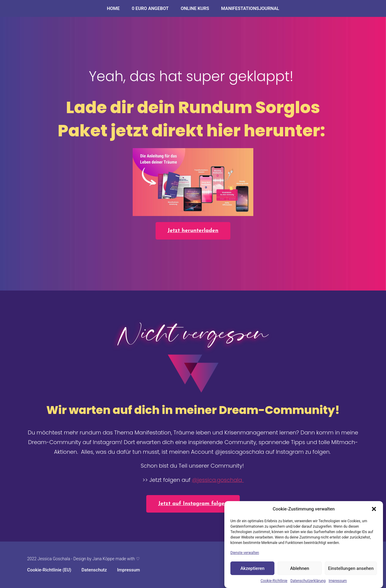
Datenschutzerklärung (308, 581)
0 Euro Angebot (150, 8)
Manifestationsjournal (250, 8)
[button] (374, 509)
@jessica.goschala (218, 480)
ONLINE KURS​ (195, 8)
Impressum (338, 581)
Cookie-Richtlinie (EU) (49, 570)
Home (113, 8)
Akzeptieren (252, 568)
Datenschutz (94, 570)
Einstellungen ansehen (351, 568)
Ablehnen (300, 568)
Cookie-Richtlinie (274, 581)
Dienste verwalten (245, 553)
